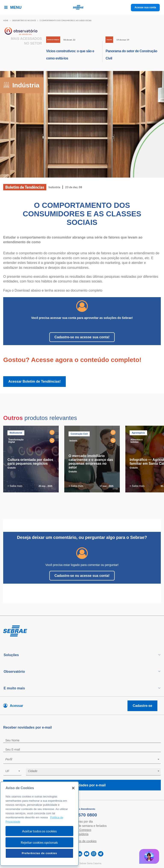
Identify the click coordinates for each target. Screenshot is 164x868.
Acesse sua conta (145, 7)
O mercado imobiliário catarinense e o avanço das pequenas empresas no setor (91, 462)
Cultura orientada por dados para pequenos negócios (30, 462)
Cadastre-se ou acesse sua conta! (82, 337)
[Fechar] (73, 788)
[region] (39, 824)
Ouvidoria (82, 834)
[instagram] (94, 854)
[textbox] (84, 759)
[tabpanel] (32, 459)
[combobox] (82, 760)
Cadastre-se (142, 706)
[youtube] (87, 854)
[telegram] (101, 854)
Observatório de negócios (24, 20)
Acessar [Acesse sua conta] (16, 706)
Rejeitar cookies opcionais (39, 842)
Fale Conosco (82, 830)
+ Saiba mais (15, 486)
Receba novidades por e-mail (82, 785)
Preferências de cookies (39, 853)
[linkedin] (80, 854)
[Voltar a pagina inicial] (82, 8)
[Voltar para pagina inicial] (82, 631)
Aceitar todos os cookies (39, 831)
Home (6, 20)
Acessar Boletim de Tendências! (34, 381)
